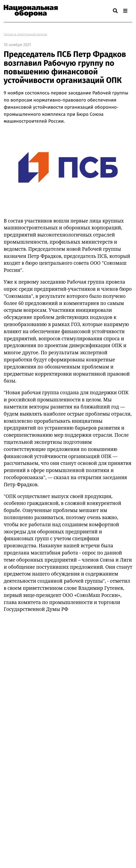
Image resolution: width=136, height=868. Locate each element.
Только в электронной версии (25, 34)
